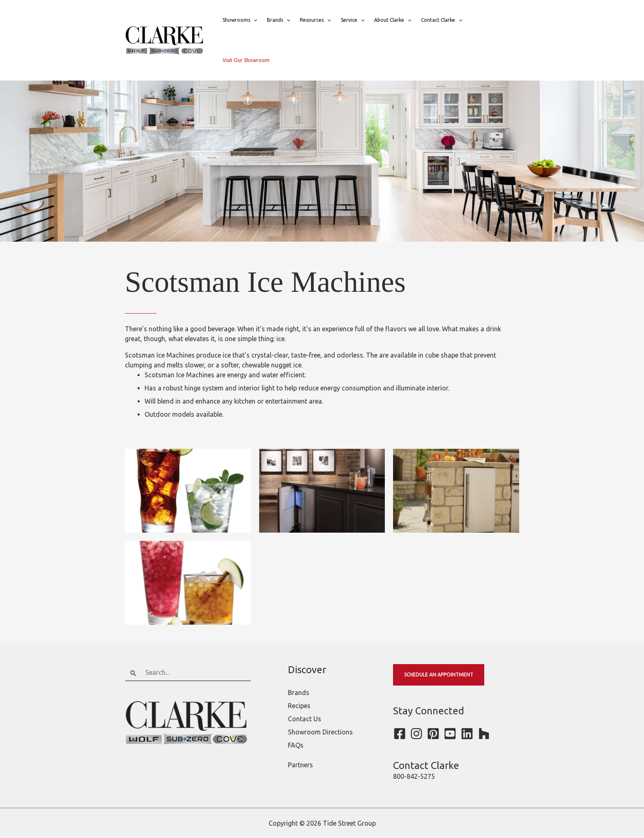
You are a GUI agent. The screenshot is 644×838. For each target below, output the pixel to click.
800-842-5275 (414, 776)
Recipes (299, 706)
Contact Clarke (442, 20)
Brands (278, 20)
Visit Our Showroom (246, 60)
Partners (300, 765)
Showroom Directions (320, 732)
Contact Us (305, 719)
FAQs (296, 745)
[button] (254, 20)
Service (353, 20)
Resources (315, 20)
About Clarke (393, 20)
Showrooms (240, 20)
